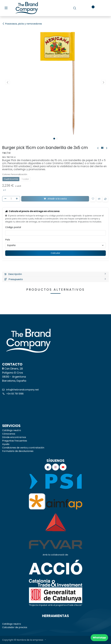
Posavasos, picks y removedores (22, 24)
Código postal (13, 227)
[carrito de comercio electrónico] (83, 8)
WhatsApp (99, 638)
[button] (8, 82)
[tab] (55, 274)
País (8, 240)
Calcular (55, 253)
